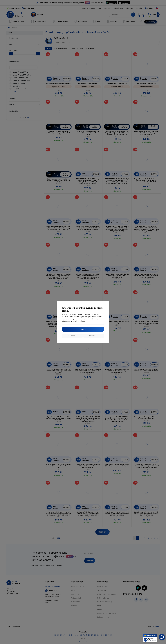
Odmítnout (72, 336)
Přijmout (83, 329)
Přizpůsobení (94, 336)
